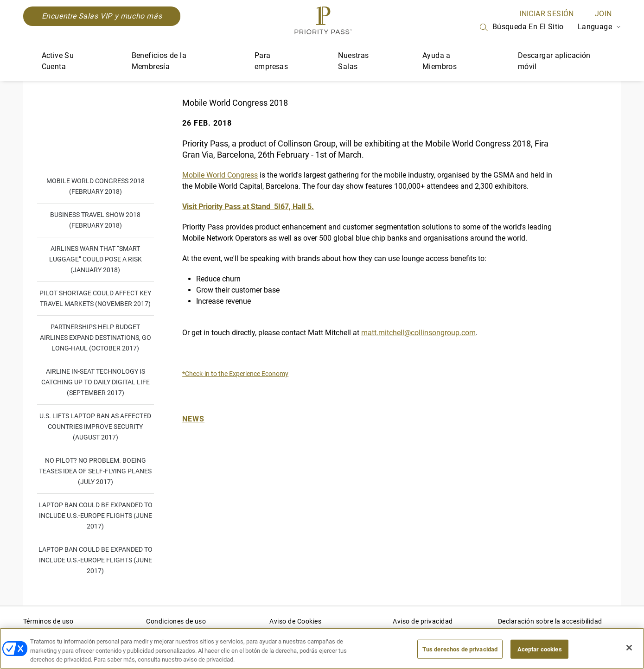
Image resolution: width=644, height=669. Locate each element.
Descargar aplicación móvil (554, 61)
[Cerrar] (629, 648)
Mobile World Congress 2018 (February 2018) (96, 186)
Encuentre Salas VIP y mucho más (102, 16)
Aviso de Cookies (295, 621)
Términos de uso (48, 621)
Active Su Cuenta (58, 61)
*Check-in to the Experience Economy (235, 374)
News (193, 419)
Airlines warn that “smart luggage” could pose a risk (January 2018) (96, 259)
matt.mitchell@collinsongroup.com (418, 333)
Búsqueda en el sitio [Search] (521, 27)
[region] (322, 648)
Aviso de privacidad (423, 621)
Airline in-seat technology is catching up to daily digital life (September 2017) (96, 382)
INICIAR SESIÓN (547, 14)
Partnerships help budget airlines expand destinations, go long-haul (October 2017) (96, 338)
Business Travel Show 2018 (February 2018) (95, 220)
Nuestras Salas (353, 61)
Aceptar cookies (540, 649)
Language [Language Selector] (599, 27)
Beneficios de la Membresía (159, 61)
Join (603, 14)
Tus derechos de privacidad (460, 649)
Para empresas (271, 61)
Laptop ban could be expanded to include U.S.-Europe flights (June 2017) (96, 516)
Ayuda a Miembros (440, 61)
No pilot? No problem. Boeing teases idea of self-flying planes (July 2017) (95, 471)
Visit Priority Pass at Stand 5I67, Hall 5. (248, 207)
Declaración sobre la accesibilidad (550, 621)
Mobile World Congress (220, 175)
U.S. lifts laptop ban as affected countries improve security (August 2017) (95, 427)
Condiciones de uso (176, 621)
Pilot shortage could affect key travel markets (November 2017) (95, 298)
